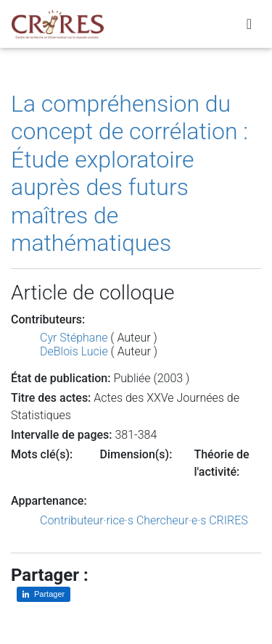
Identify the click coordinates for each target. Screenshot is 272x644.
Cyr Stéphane (74, 338)
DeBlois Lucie (74, 351)
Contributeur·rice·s (87, 520)
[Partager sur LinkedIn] (44, 594)
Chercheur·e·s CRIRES (192, 520)
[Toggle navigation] (249, 24)
